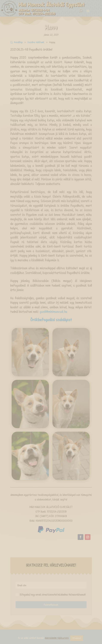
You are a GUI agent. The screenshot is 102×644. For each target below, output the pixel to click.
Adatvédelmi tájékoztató (57, 638)
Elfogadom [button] (77, 638)
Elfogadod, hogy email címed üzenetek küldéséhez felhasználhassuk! (51, 595)
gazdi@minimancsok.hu (53, 312)
